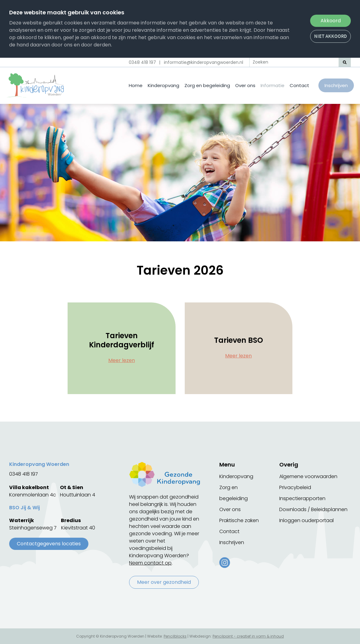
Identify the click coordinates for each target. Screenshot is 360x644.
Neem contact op (150, 563)
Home (136, 85)
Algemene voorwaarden (308, 476)
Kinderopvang (163, 85)
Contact (299, 85)
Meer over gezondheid (164, 582)
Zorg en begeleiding (207, 85)
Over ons (245, 85)
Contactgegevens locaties (49, 544)
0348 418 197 (142, 62)
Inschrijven (336, 85)
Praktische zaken (239, 520)
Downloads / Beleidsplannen (313, 509)
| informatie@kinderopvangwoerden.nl (201, 62)
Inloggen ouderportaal (306, 520)
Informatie (273, 85)
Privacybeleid (295, 487)
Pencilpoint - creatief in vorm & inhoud (248, 636)
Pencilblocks (175, 636)
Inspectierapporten (302, 498)
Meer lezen (122, 360)
